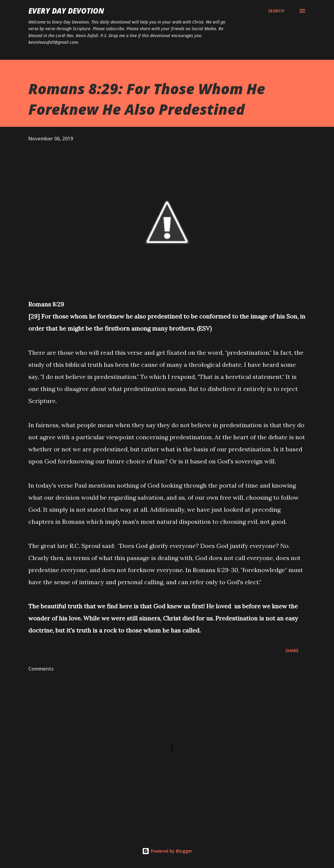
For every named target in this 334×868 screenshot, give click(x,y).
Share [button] (292, 650)
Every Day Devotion (66, 11)
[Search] (276, 11)
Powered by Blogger (167, 851)
